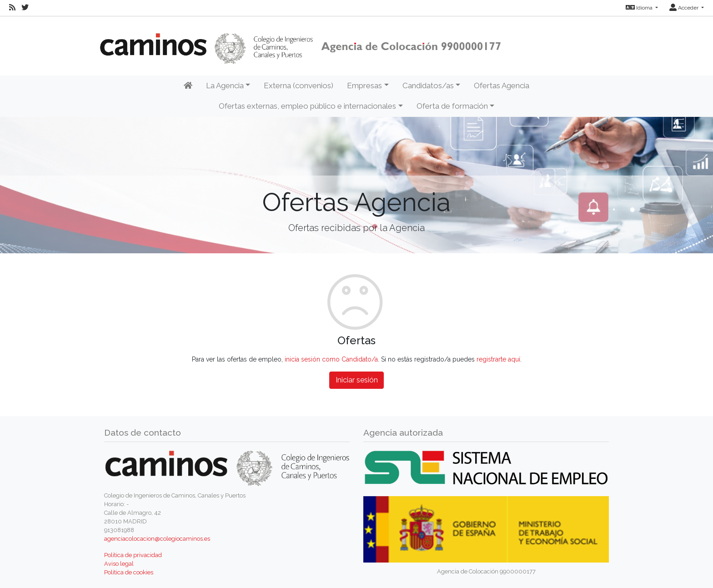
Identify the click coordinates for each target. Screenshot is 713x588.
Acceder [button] (685, 8)
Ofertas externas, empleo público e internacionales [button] (307, 106)
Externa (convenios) (299, 85)
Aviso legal (119, 564)
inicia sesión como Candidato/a (331, 359)
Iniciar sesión (357, 380)
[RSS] (12, 8)
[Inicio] (188, 86)
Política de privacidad (133, 555)
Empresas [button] (364, 85)
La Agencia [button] (225, 85)
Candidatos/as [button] (428, 85)
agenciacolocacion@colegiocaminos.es (157, 539)
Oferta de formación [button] (452, 106)
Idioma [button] (640, 8)
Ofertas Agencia (502, 85)
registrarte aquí (498, 359)
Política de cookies (129, 572)
